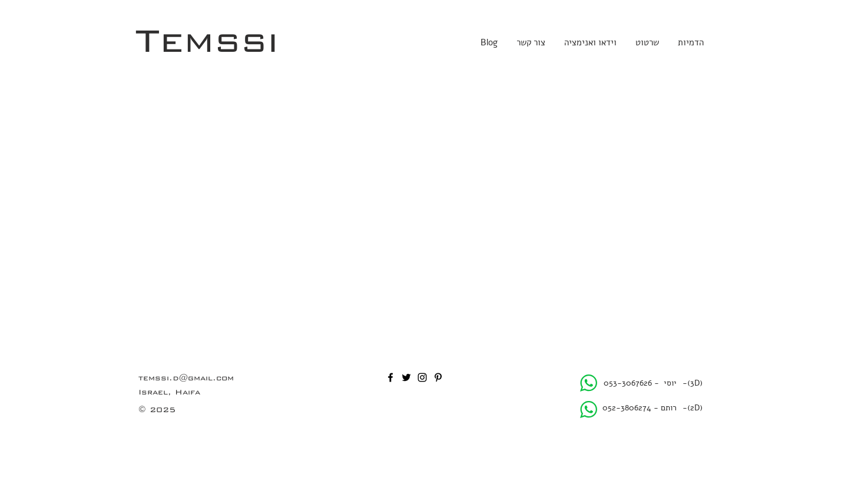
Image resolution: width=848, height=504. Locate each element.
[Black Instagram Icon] (422, 377)
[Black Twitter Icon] (406, 377)
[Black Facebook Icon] (390, 377)
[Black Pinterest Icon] (438, 377)
